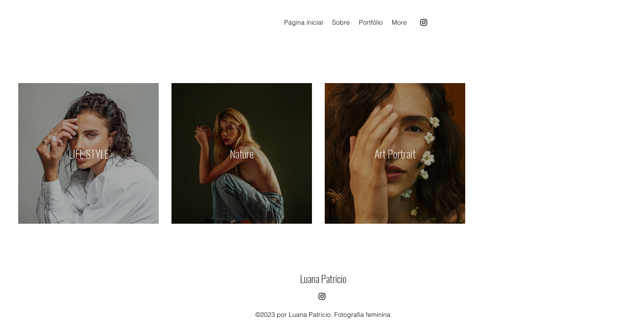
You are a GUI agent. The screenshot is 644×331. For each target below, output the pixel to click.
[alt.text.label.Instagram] (424, 22)
